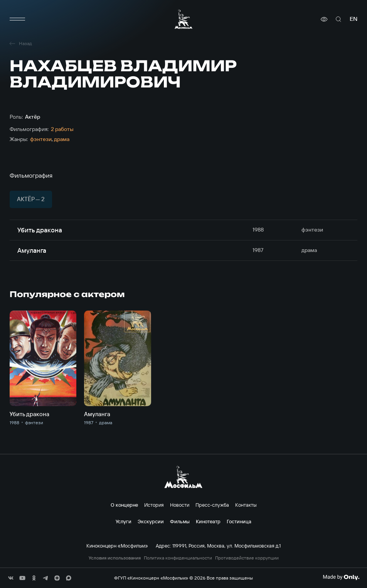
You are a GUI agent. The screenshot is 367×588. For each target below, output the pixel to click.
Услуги (124, 521)
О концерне (124, 505)
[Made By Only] (341, 577)
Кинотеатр (208, 521)
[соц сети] (11, 578)
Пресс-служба (212, 505)
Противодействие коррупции (247, 558)
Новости (180, 505)
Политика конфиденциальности (178, 558)
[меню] (17, 19)
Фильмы (180, 521)
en (354, 19)
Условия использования (115, 558)
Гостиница (239, 521)
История (154, 505)
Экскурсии (151, 521)
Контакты (246, 505)
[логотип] (183, 19)
